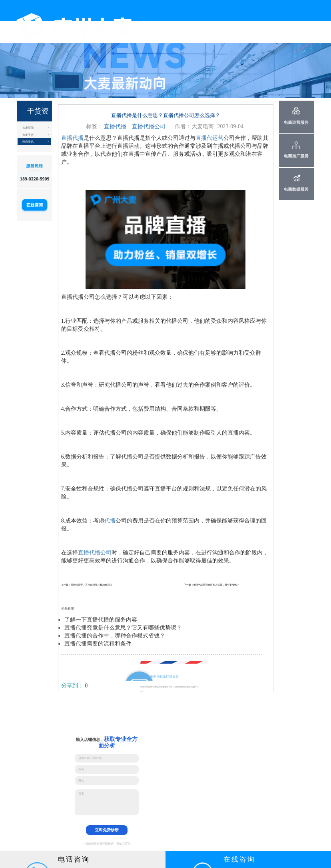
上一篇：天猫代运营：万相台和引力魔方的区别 (86, 585)
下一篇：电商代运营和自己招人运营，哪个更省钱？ (211, 585)
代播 (110, 521)
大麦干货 (28, 135)
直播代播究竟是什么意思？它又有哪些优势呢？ (123, 628)
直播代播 (115, 126)
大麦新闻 (28, 128)
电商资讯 (28, 142)
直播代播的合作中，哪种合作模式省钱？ (115, 636)
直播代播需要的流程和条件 (98, 644)
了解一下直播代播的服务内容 (101, 620)
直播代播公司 (149, 126)
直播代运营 (209, 138)
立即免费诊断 (107, 830)
